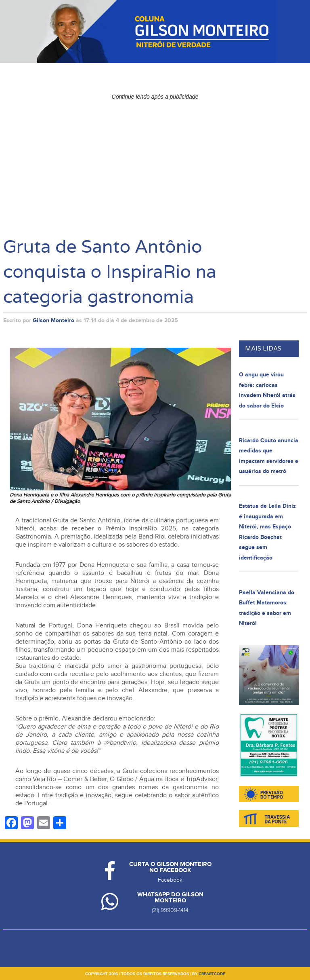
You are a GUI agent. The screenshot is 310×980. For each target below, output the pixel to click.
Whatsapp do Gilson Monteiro (170, 898)
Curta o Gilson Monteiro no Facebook (170, 867)
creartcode (212, 974)
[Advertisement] (155, 160)
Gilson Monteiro (53, 320)
